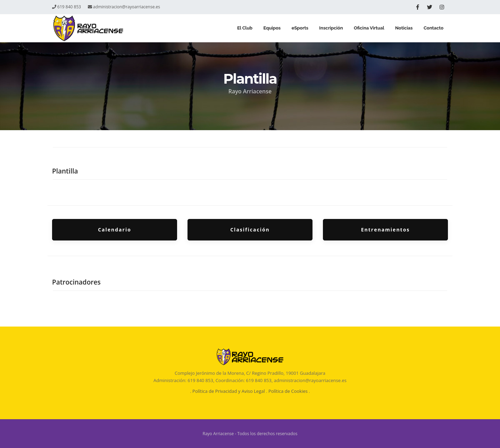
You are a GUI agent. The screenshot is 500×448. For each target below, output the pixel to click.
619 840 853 (66, 7)
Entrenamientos (386, 230)
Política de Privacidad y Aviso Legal (229, 391)
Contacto (433, 28)
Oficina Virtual (367, 28)
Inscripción (328, 28)
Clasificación (250, 230)
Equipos (267, 28)
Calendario (115, 230)
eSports (296, 28)
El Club (239, 28)
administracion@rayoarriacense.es (124, 7)
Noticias (402, 28)
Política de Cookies (288, 391)
